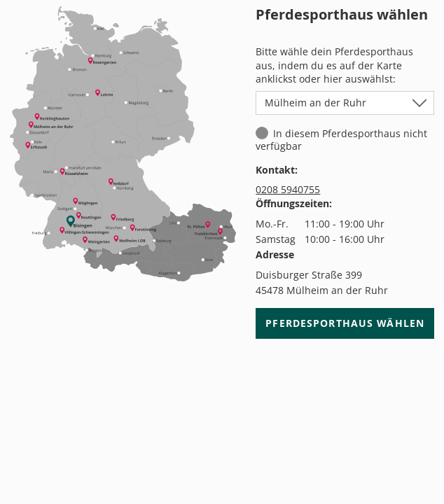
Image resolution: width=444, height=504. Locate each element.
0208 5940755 (288, 189)
